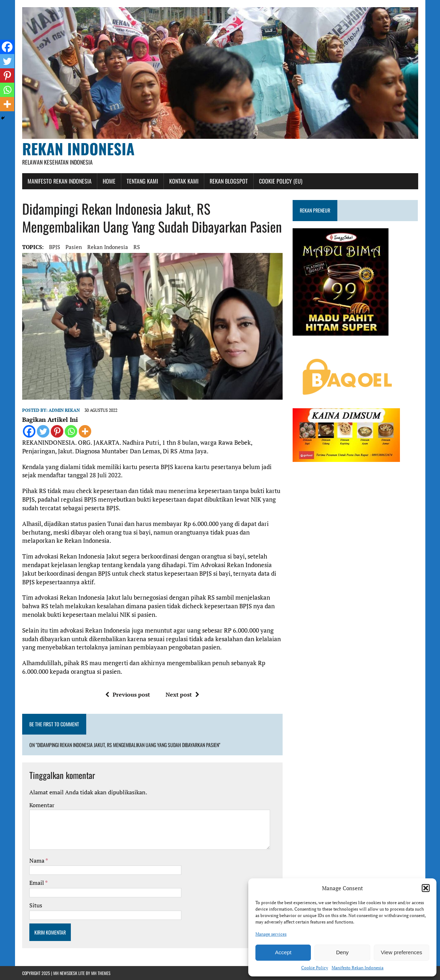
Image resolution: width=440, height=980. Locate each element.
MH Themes (101, 973)
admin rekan (64, 410)
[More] (85, 431)
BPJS (55, 247)
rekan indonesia (108, 247)
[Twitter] (43, 431)
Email (37, 883)
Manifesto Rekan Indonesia (358, 968)
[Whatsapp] (71, 431)
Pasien (74, 247)
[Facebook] (29, 431)
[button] (426, 888)
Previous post (128, 694)
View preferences (402, 952)
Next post (182, 694)
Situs (36, 905)
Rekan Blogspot (229, 181)
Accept (283, 952)
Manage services (271, 934)
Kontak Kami (184, 181)
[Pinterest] (57, 431)
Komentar (42, 805)
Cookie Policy (315, 968)
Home (109, 181)
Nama (37, 860)
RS (137, 247)
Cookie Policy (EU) (281, 181)
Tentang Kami (142, 181)
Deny (342, 952)
